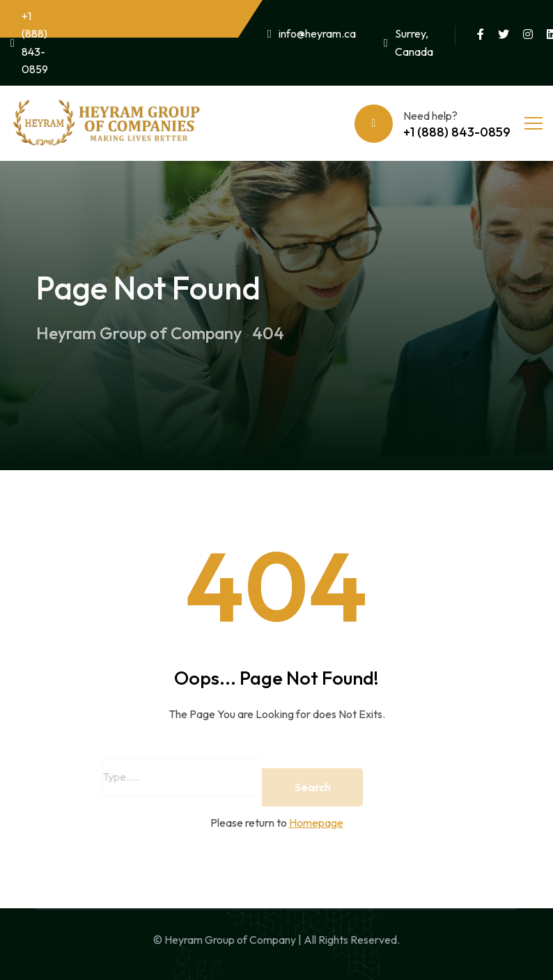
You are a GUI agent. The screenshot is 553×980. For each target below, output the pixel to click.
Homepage (316, 823)
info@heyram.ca (312, 33)
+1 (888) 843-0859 (29, 43)
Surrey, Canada (408, 42)
